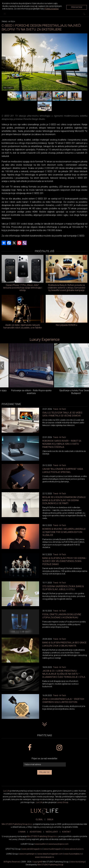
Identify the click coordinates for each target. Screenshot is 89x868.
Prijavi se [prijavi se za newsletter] (44, 772)
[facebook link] (30, 748)
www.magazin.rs (32, 849)
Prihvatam (77, 7)
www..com (58, 844)
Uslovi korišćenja (77, 862)
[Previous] (4, 62)
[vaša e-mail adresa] (44, 764)
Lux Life (6, 791)
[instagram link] (59, 748)
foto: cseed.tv (8, 88)
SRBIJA (50, 819)
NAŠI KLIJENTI (52, 832)
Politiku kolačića (52, 9)
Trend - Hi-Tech (59, 409)
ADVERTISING (36, 832)
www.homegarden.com (50, 854)
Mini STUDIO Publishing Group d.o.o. (17, 824)
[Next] (85, 62)
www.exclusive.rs (74, 849)
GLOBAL (39, 819)
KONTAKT (67, 832)
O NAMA (22, 832)
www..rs (41, 844)
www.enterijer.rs (28, 854)
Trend (4, 21)
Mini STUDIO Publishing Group (50, 865)
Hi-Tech (12, 21)
